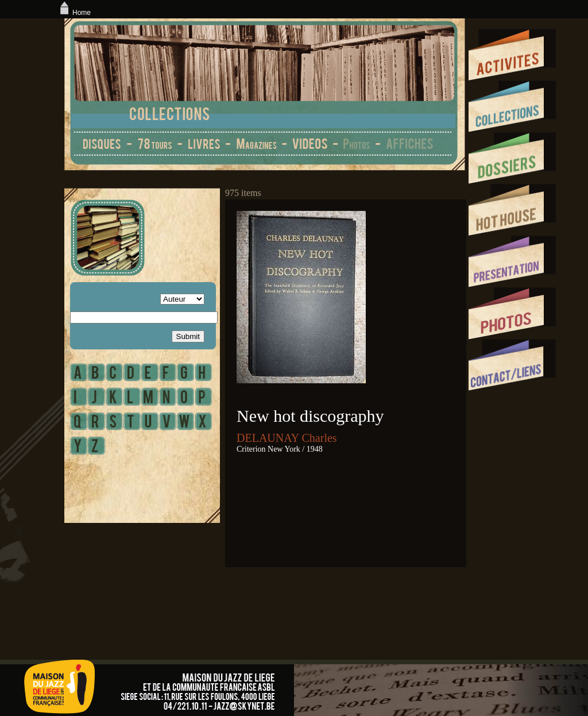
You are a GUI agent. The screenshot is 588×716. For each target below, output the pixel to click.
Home (74, 13)
